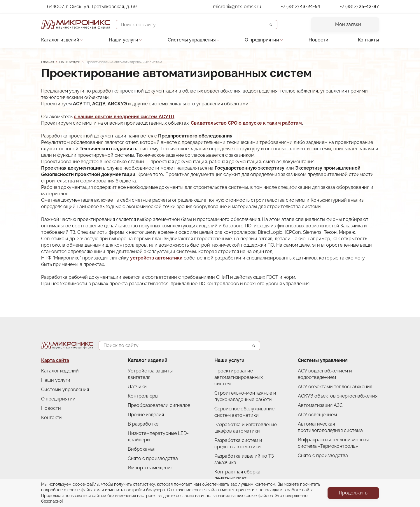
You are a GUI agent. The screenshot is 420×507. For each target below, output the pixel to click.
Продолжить (353, 493)
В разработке (143, 424)
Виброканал (142, 449)
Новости (318, 40)
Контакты (368, 40)
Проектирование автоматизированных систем (239, 377)
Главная (48, 62)
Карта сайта (55, 360)
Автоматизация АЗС (320, 405)
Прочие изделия (146, 415)
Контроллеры (143, 396)
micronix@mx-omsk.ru (237, 7)
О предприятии (262, 40)
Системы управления (192, 40)
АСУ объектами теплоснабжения (335, 387)
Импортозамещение (150, 468)
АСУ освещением (317, 415)
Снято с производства (153, 458)
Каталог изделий (60, 40)
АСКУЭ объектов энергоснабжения (338, 396)
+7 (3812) (300, 7)
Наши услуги (124, 40)
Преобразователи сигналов (159, 405)
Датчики (137, 387)
